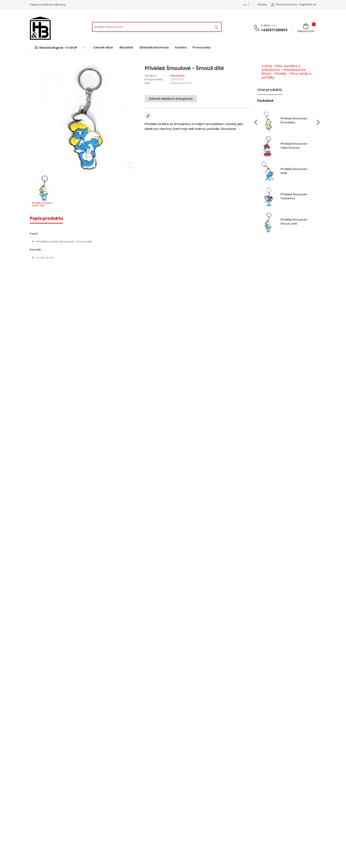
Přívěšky (281, 74)
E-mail (265, 25)
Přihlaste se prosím (284, 4)
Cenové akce (103, 47)
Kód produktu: (154, 79)
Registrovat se (308, 4)
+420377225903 (274, 30)
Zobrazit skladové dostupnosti (171, 99)
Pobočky (262, 4)
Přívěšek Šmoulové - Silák (295, 171)
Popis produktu (46, 218)
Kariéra (181, 47)
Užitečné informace (154, 47)
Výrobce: (151, 76)
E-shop (267, 66)
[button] (59, 48)
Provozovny (202, 47)
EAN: (148, 83)
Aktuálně (126, 47)
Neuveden (178, 76)
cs (245, 5)
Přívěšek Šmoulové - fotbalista (295, 196)
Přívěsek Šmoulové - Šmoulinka (295, 120)
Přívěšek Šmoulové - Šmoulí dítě (295, 222)
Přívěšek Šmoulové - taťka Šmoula (295, 146)
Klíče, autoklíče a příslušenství (281, 68)
